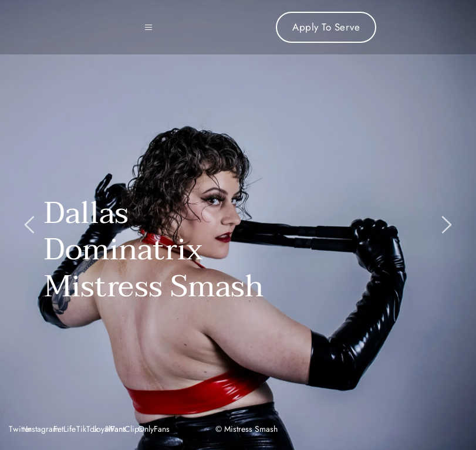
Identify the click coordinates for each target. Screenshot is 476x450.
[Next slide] (446, 225)
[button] (153, 28)
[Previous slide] (30, 225)
